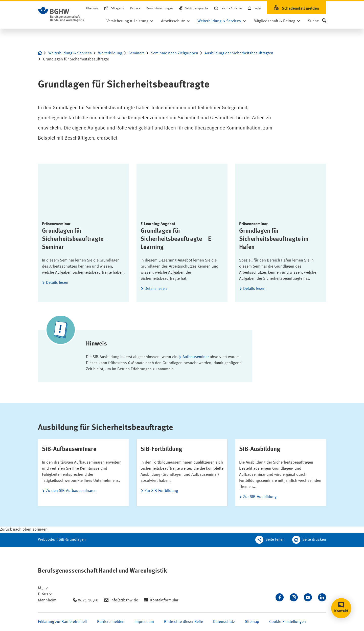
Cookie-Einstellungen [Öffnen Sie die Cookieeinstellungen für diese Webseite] (288, 622)
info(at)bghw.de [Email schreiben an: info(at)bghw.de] (124, 600)
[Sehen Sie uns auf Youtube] (308, 597)
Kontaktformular (164, 600)
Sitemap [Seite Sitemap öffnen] (252, 622)
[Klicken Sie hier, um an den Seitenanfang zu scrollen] (24, 530)
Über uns (92, 9)
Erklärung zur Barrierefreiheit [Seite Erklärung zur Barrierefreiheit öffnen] (62, 622)
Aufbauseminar (196, 357)
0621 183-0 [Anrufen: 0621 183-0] (88, 600)
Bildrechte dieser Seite (184, 622)
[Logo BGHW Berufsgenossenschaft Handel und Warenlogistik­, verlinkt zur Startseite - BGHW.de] (61, 14)
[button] (317, 21)
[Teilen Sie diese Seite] (270, 540)
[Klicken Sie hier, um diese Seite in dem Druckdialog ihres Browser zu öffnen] (309, 540)
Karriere (135, 9)
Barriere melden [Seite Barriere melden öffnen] (111, 622)
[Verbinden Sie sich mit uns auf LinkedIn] (322, 597)
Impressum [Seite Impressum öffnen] (144, 622)
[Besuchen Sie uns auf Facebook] (280, 597)
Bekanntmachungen (160, 9)
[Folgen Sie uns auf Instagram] (294, 597)
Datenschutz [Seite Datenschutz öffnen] (224, 622)
